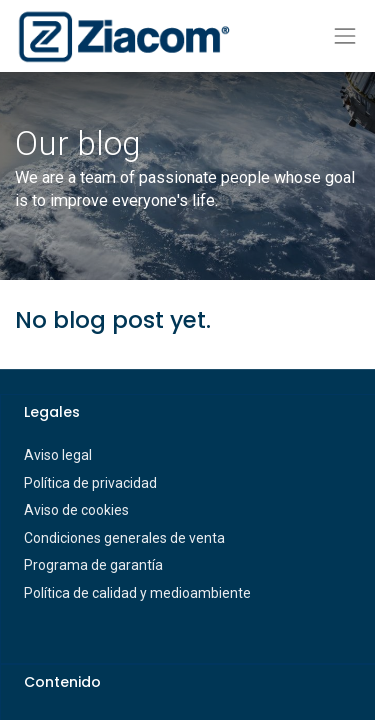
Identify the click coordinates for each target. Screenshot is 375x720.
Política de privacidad (90, 483)
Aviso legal (58, 455)
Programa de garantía (93, 565)
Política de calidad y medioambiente (137, 593)
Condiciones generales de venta (124, 538)
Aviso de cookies (76, 510)
